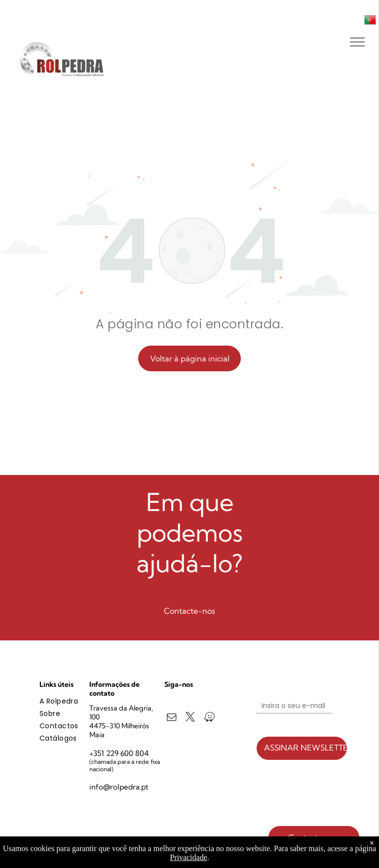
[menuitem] (75, 701)
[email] (171, 718)
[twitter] (190, 718)
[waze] (209, 718)
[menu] (357, 42)
